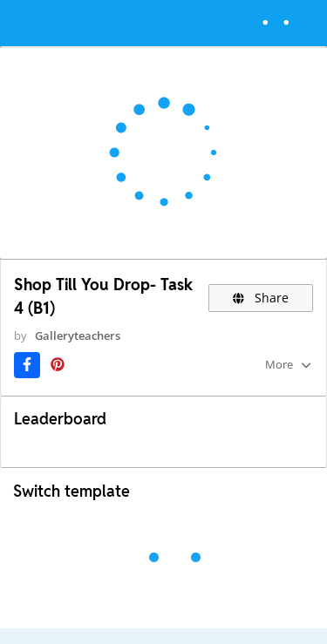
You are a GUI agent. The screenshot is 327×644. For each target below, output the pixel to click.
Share (261, 298)
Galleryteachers (78, 336)
